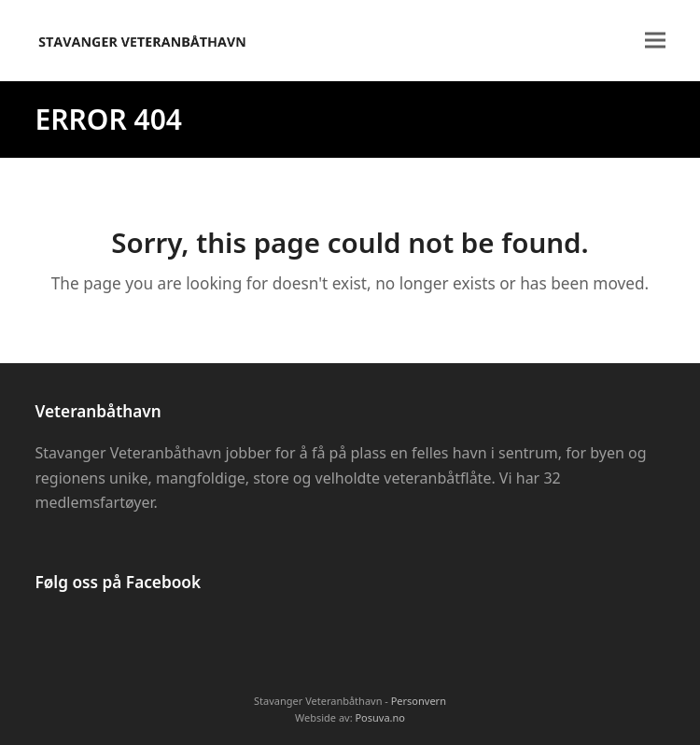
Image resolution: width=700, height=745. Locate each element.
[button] (655, 41)
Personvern (419, 701)
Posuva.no (380, 717)
